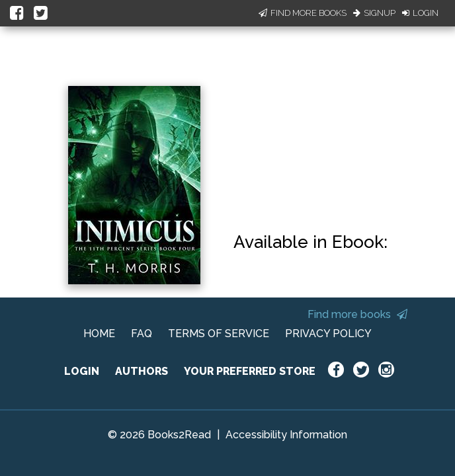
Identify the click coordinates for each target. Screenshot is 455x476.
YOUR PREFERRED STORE (250, 371)
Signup (374, 13)
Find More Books (303, 13)
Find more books (357, 314)
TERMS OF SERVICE (219, 334)
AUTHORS (142, 371)
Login (420, 13)
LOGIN (82, 371)
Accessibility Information (286, 435)
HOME (99, 334)
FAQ (142, 334)
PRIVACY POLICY (328, 334)
